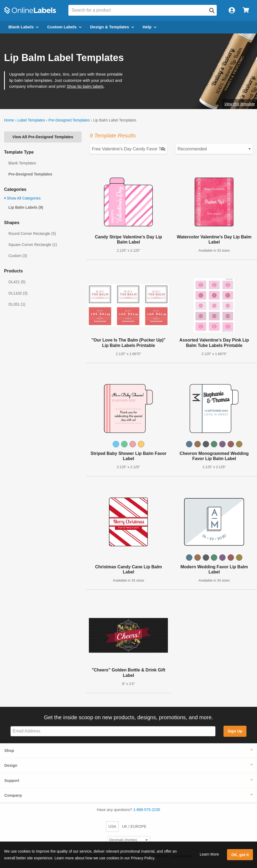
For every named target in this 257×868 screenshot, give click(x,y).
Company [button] (13, 795)
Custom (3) (18, 256)
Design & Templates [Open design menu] (112, 27)
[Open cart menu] (246, 10)
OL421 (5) (17, 282)
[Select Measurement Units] (129, 840)
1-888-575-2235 (147, 810)
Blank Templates (22, 163)
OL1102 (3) (18, 293)
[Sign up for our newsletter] (113, 731)
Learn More (209, 854)
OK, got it (240, 855)
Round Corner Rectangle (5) (32, 234)
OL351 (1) (17, 304)
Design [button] (11, 765)
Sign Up (235, 731)
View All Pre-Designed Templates (43, 137)
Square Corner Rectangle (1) (33, 245)
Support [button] (12, 781)
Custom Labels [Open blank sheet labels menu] (64, 27)
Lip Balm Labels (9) (26, 207)
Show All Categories (22, 198)
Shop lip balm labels (85, 86)
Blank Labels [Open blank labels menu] (24, 27)
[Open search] (212, 11)
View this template (240, 104)
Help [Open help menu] (150, 27)
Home (9, 120)
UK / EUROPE (134, 826)
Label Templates (31, 120)
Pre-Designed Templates (69, 120)
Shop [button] (9, 751)
